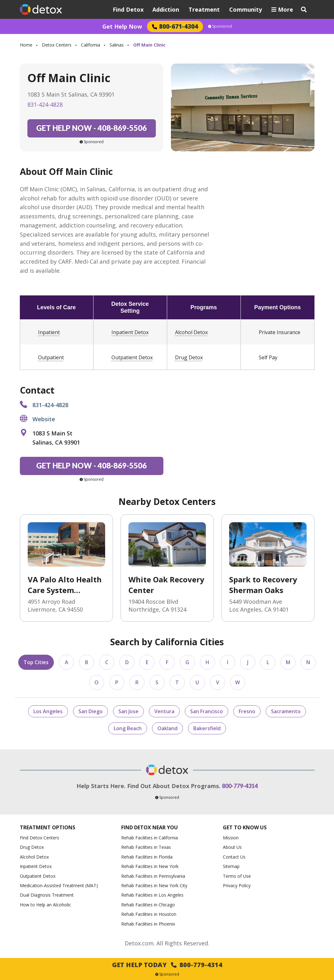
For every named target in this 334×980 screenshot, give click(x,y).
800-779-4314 (240, 786)
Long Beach (128, 728)
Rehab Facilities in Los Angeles (152, 895)
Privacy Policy (237, 885)
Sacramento (286, 711)
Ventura (164, 711)
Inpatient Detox (130, 332)
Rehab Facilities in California (150, 838)
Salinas (117, 45)
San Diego (91, 711)
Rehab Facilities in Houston (149, 914)
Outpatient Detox (132, 357)
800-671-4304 (175, 26)
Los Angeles (48, 711)
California (91, 45)
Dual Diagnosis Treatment (47, 895)
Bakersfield (207, 728)
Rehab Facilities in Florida (147, 857)
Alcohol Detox (191, 332)
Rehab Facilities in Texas (146, 847)
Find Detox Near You (150, 828)
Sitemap (231, 866)
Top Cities (36, 662)
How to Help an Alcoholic (45, 905)
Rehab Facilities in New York (150, 866)
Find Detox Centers (40, 838)
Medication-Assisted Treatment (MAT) (59, 885)
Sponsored (220, 26)
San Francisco (207, 711)
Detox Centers (57, 45)
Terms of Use (237, 876)
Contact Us (234, 857)
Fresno (247, 711)
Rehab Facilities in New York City (154, 885)
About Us (232, 847)
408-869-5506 (91, 128)
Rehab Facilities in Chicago (148, 905)
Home (26, 45)
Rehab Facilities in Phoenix (148, 924)
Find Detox (128, 9)
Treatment (204, 9)
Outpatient (51, 357)
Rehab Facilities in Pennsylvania (153, 876)
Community (246, 9)
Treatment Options (48, 828)
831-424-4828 (45, 104)
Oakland (167, 728)
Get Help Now (122, 26)
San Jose (128, 711)
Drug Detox (189, 357)
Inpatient (49, 332)
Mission (231, 838)
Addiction (166, 9)
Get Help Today (167, 965)
